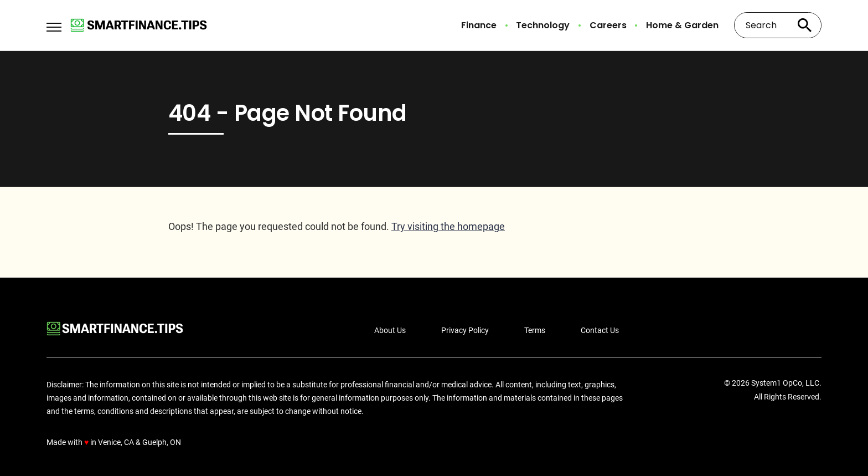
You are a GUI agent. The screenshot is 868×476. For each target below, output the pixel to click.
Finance (479, 25)
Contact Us (600, 330)
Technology (543, 25)
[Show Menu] (54, 24)
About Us (390, 330)
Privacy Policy (465, 330)
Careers (608, 25)
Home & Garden (682, 25)
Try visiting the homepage (448, 226)
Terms (535, 330)
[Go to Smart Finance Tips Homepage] (139, 25)
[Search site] (805, 25)
